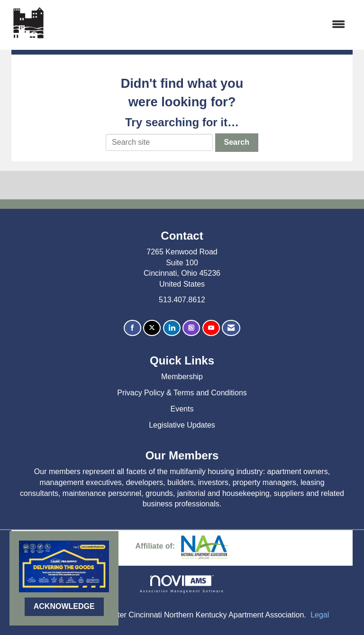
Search (237, 142)
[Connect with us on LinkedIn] (172, 328)
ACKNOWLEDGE (64, 606)
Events (182, 409)
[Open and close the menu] (201, 25)
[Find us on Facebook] (132, 328)
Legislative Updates (182, 425)
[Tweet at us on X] (152, 328)
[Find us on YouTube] (211, 328)
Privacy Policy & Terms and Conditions (182, 393)
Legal (320, 615)
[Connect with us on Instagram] (191, 328)
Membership (182, 377)
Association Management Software (182, 584)
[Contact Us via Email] (231, 328)
